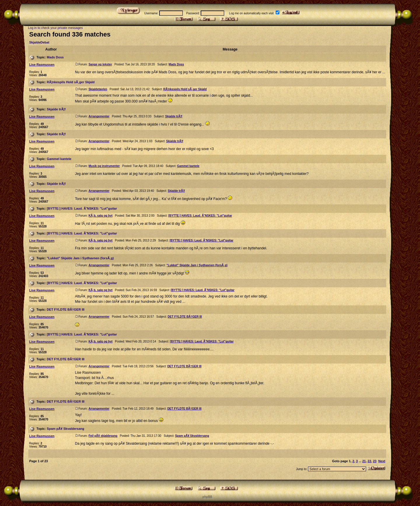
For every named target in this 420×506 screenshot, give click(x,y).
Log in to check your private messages (55, 28)
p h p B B (207, 497)
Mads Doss (55, 57)
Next (382, 461)
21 (364, 461)
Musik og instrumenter (104, 166)
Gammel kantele (59, 159)
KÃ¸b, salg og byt (100, 216)
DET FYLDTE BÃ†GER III (65, 309)
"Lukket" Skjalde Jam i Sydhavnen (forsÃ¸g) (80, 258)
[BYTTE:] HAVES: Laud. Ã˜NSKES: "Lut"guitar (82, 208)
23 (375, 461)
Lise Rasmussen (42, 65)
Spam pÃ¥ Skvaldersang (65, 429)
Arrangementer (99, 116)
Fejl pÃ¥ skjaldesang (103, 436)
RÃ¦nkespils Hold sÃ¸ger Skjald (71, 82)
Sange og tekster (100, 64)
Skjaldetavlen (98, 89)
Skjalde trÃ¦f (56, 109)
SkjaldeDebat (39, 42)
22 (369, 461)
